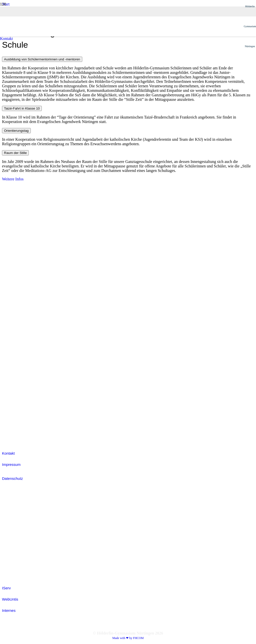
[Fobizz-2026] (14, 262)
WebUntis (10, 599)
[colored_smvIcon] (14, 366)
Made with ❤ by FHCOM (128, 638)
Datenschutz (12, 478)
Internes (9, 610)
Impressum (11, 464)
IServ (6, 588)
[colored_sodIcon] (14, 392)
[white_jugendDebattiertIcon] (14, 340)
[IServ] (128, 534)
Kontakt (8, 453)
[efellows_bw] (14, 437)
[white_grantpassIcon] (14, 288)
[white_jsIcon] (14, 314)
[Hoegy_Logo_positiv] (122, 251)
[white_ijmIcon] (14, 418)
